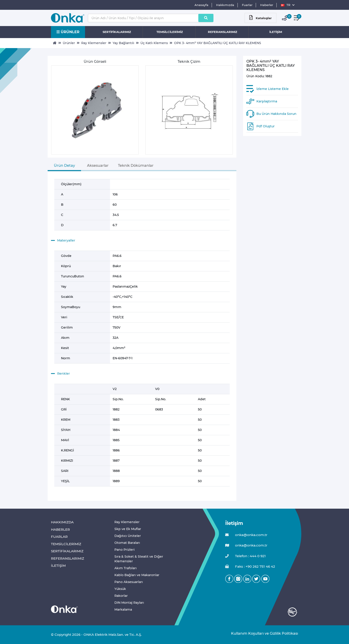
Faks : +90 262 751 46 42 (250, 567)
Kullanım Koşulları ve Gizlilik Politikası (262, 633)
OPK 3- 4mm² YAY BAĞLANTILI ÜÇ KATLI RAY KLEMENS (218, 43)
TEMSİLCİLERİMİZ (170, 32)
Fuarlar (247, 5)
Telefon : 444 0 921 (246, 556)
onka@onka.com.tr (246, 535)
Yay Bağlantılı (123, 43)
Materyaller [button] (63, 241)
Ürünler (69, 43)
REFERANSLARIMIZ (223, 32)
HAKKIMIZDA (62, 522)
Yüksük (120, 589)
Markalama (123, 609)
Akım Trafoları (126, 568)
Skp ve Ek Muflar (128, 529)
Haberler (267, 5)
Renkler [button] (60, 374)
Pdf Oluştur (266, 126)
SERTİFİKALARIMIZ (117, 32)
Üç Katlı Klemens (154, 43)
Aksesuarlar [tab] (98, 166)
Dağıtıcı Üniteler (128, 536)
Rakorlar (121, 596)
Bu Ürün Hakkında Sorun (276, 114)
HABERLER (60, 529)
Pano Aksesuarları (129, 582)
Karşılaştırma (267, 101)
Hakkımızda (225, 5)
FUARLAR (59, 537)
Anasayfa (201, 5)
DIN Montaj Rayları (129, 603)
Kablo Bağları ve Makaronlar (137, 575)
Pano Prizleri (125, 550)
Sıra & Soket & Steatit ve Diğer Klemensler (139, 559)
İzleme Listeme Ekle (273, 89)
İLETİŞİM (276, 32)
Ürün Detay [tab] (64, 166)
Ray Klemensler (94, 43)
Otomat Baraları (127, 543)
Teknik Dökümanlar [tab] (136, 166)
